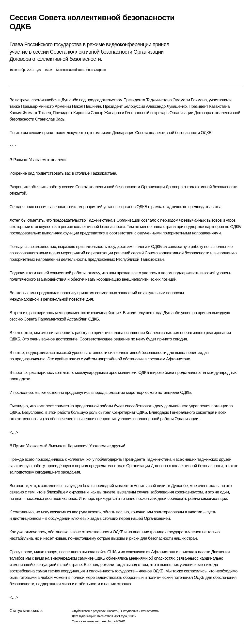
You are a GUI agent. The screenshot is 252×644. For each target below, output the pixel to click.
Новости (112, 611)
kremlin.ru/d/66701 (114, 621)
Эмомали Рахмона (190, 100)
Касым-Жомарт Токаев (30, 113)
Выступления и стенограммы (139, 611)
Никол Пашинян (86, 106)
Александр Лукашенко (166, 106)
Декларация (123, 133)
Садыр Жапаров (106, 113)
